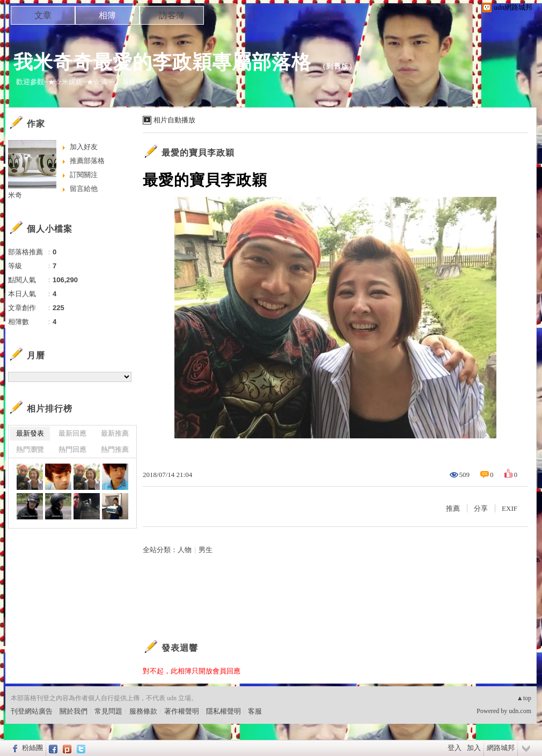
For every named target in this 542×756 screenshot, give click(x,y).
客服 (255, 711)
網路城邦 (501, 748)
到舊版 (338, 66)
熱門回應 (72, 449)
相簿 (107, 15)
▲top (524, 698)
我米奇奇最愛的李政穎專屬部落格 (162, 62)
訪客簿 (172, 15)
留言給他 (84, 189)
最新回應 (72, 433)
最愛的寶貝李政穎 (198, 153)
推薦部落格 (87, 161)
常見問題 (108, 711)
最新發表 (30, 433)
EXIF (510, 508)
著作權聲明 (182, 711)
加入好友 (84, 147)
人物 (185, 550)
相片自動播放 (174, 120)
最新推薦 (115, 433)
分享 (481, 508)
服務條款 (143, 711)
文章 (43, 15)
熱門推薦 (115, 449)
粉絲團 (32, 748)
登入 (455, 748)
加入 (474, 748)
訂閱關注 (84, 175)
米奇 (15, 195)
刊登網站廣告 (32, 711)
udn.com (520, 711)
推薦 (453, 508)
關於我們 (74, 711)
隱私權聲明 (224, 711)
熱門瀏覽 (30, 449)
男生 (206, 550)
